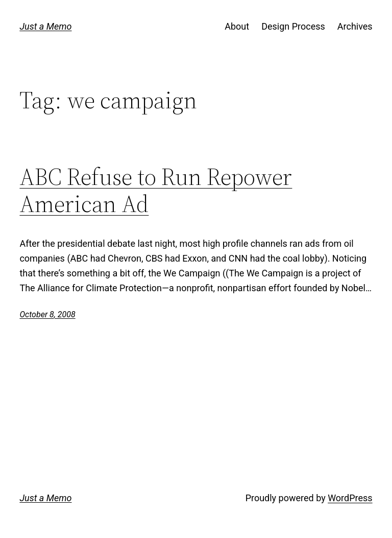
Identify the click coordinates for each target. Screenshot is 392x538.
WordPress (350, 498)
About (237, 26)
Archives (355, 26)
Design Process (293, 26)
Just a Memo (45, 26)
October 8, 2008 (47, 314)
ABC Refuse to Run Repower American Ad (156, 190)
